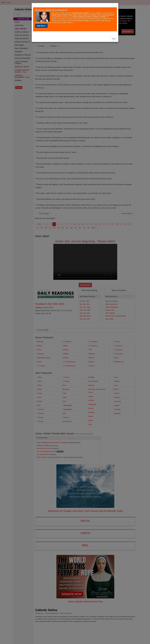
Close (114, 39)
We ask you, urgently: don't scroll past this (51, 10)
